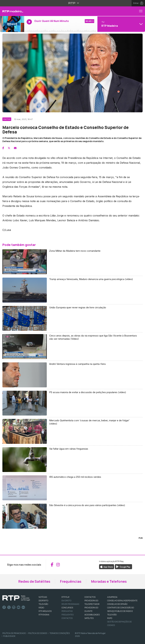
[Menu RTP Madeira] (142, 11)
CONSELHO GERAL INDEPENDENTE (122, 601)
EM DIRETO (66, 601)
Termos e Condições (60, 633)
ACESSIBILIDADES (92, 615)
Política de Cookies (38, 633)
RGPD (110, 618)
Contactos (67, 618)
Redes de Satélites (34, 581)
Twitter (9, 607)
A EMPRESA (112, 597)
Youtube (19, 607)
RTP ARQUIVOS (45, 611)
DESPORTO (43, 601)
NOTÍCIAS (43, 597)
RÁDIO (41, 608)
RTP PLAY (66, 597)
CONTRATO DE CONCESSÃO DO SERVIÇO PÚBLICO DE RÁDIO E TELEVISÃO (121, 611)
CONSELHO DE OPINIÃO (117, 604)
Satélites (89, 618)
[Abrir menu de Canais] (121, 24)
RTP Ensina (44, 615)
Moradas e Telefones (109, 581)
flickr (23, 607)
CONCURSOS (67, 608)
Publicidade (9, 636)
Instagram (14, 607)
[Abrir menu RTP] (72, 3)
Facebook (4, 607)
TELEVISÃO (43, 604)
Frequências (71, 581)
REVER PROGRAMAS (70, 604)
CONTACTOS (90, 597)
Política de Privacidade (14, 633)
